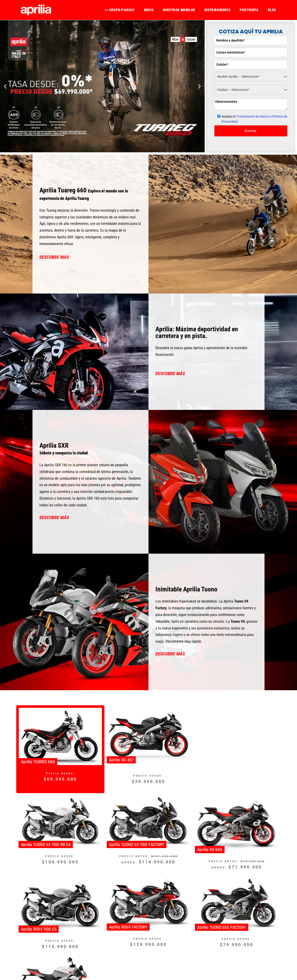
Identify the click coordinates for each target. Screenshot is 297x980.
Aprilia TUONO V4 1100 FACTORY (137, 845)
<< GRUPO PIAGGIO (120, 10)
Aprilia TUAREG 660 (38, 762)
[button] (5, 86)
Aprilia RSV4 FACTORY (128, 927)
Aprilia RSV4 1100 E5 (39, 929)
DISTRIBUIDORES (217, 10)
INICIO (149, 10)
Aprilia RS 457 (121, 760)
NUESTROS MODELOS (179, 10)
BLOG (272, 10)
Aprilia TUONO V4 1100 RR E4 (46, 845)
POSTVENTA (249, 10)
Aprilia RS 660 (210, 850)
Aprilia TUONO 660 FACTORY (222, 927)
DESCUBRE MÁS (54, 257)
